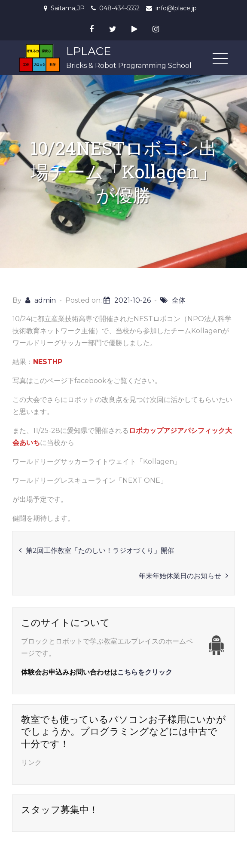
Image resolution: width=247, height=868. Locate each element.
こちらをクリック (145, 672)
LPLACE (89, 51)
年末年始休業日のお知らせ (180, 576)
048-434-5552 (119, 8)
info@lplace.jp (176, 8)
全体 (179, 300)
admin (45, 300)
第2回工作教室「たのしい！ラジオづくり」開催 (100, 551)
